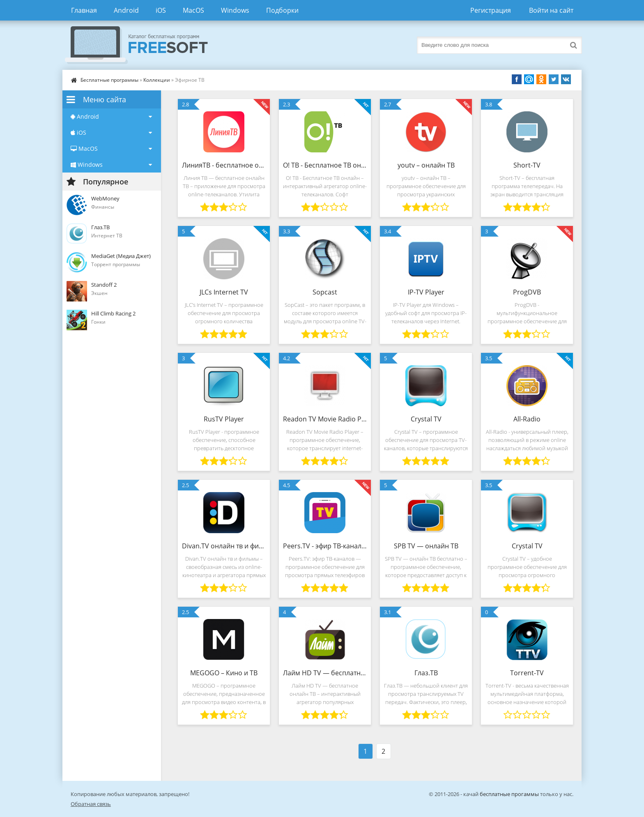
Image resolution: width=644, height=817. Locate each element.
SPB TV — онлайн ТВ (426, 546)
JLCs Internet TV (224, 292)
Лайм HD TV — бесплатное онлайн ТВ (325, 673)
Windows (235, 10)
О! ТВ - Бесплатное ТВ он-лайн (325, 165)
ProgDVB (527, 292)
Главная (84, 10)
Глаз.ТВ (426, 673)
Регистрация (491, 10)
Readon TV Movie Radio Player (325, 419)
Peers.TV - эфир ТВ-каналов (325, 546)
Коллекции (157, 80)
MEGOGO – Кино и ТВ (224, 673)
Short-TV (527, 165)
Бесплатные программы (109, 80)
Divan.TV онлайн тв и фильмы (224, 546)
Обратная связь (91, 804)
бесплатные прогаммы (509, 794)
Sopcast (325, 292)
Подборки (282, 10)
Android (126, 10)
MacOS (193, 10)
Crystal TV (426, 419)
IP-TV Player (426, 292)
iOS (161, 10)
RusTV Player (224, 419)
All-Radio (527, 419)
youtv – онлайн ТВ (426, 165)
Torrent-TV (527, 673)
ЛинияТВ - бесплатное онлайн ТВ (224, 165)
